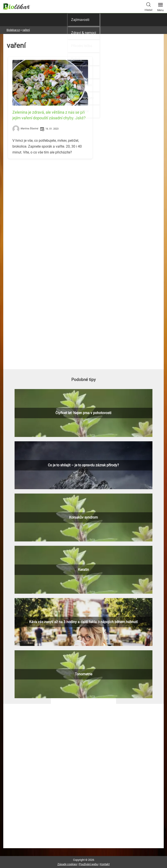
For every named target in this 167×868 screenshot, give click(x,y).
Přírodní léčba (82, 46)
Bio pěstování (82, 85)
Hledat (149, 6)
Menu (160, 6)
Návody (77, 72)
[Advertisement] (83, 192)
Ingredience (80, 111)
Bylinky (77, 59)
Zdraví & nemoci (84, 33)
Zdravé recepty (82, 98)
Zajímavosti (80, 20)
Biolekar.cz (13, 30)
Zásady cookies (67, 864)
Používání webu (89, 864)
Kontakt (105, 864)
